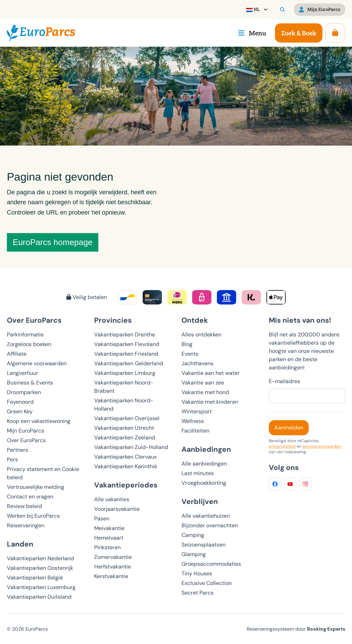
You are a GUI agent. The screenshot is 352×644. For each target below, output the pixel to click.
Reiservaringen (26, 525)
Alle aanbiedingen (204, 464)
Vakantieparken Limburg (125, 373)
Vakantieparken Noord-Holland (124, 405)
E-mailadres (284, 381)
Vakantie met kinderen (210, 402)
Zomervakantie (113, 557)
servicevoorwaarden (322, 446)
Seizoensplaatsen (203, 545)
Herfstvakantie (113, 567)
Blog (187, 344)
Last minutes (198, 473)
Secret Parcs (197, 593)
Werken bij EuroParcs (33, 516)
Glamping (194, 554)
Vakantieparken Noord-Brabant (124, 387)
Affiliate (17, 354)
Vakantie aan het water (211, 373)
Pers (12, 459)
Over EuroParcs (26, 440)
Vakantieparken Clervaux (125, 457)
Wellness (193, 421)
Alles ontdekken (201, 335)
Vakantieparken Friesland (126, 354)
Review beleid (24, 506)
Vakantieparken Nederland (40, 558)
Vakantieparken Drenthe (125, 335)
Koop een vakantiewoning (39, 421)
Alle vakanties (112, 499)
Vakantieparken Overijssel (127, 418)
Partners (18, 450)
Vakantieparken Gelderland (129, 363)
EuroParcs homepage (53, 242)
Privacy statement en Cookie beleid (43, 473)
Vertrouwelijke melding (36, 487)
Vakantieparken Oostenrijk (40, 568)
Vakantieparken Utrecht (124, 428)
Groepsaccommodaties (211, 564)
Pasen (102, 519)
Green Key (20, 411)
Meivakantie (109, 528)
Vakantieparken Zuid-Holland (131, 447)
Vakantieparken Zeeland (125, 438)
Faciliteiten (195, 431)
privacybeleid (282, 446)
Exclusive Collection (207, 583)
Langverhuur (23, 373)
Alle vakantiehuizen (206, 516)
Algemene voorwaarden (37, 363)
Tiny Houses (197, 573)
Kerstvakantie (111, 576)
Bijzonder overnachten (210, 525)
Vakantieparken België (35, 578)
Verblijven (200, 501)
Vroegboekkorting (204, 483)
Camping (193, 535)
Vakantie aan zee (203, 383)
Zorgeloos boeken (29, 344)
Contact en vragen (30, 497)
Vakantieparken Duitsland (39, 597)
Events (190, 354)
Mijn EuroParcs (25, 431)
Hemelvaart (109, 538)
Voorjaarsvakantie (117, 509)
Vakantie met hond (205, 392)
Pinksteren (107, 547)
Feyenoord (20, 402)
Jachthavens (197, 363)
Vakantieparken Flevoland (127, 344)
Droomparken (24, 392)
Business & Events (30, 383)
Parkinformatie (25, 335)
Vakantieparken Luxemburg (41, 587)
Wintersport (197, 411)
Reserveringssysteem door (296, 629)
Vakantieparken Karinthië (126, 466)
